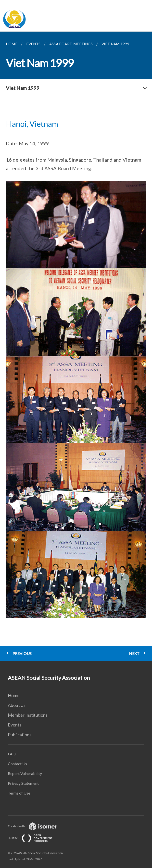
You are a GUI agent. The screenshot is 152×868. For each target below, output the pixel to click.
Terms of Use (19, 793)
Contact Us (17, 764)
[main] (76, 346)
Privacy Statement (23, 783)
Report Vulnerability (25, 773)
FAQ (12, 754)
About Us (17, 705)
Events (15, 725)
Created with (36, 826)
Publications (20, 735)
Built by (34, 838)
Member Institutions (28, 715)
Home (14, 695)
